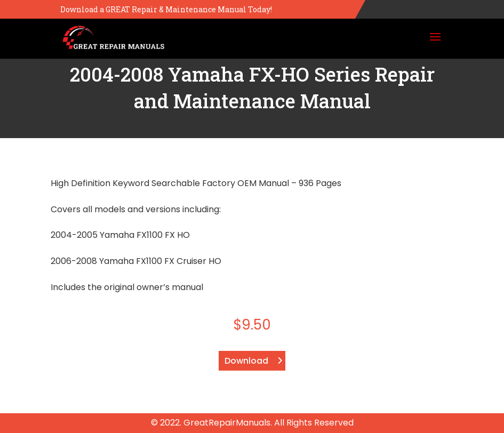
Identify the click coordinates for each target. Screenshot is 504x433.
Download (246, 361)
